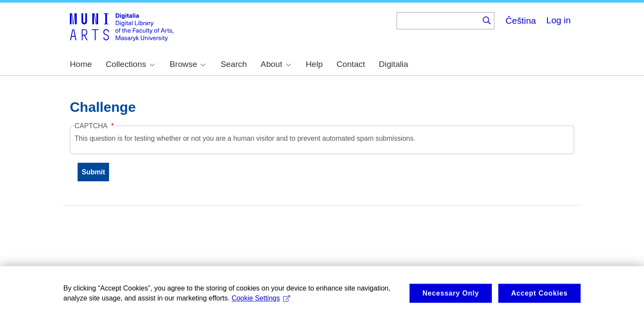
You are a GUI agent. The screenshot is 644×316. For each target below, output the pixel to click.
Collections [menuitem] (130, 64)
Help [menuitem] (314, 64)
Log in (558, 20)
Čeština (521, 21)
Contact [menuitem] (351, 64)
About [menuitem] (276, 64)
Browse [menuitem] (188, 64)
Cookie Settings (261, 303)
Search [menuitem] (234, 64)
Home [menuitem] (81, 64)
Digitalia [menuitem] (394, 64)
